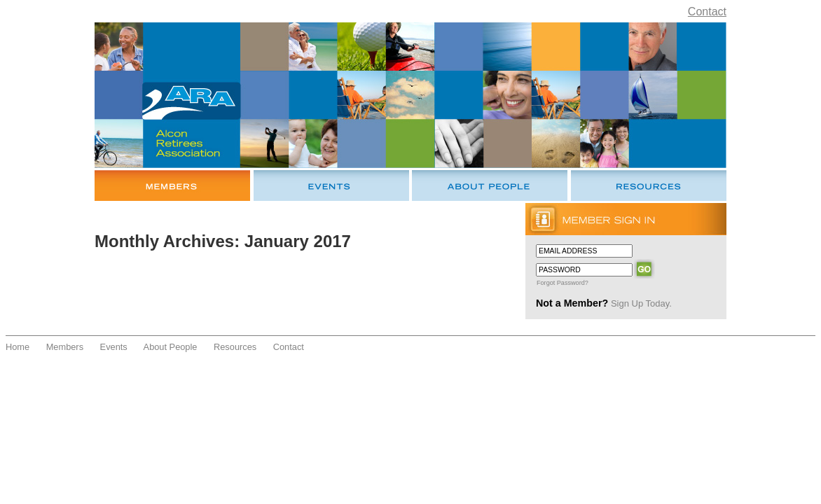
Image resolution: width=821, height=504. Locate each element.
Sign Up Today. (641, 303)
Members (65, 347)
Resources (235, 347)
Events (114, 347)
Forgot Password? (563, 283)
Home (18, 347)
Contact (707, 12)
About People (171, 347)
